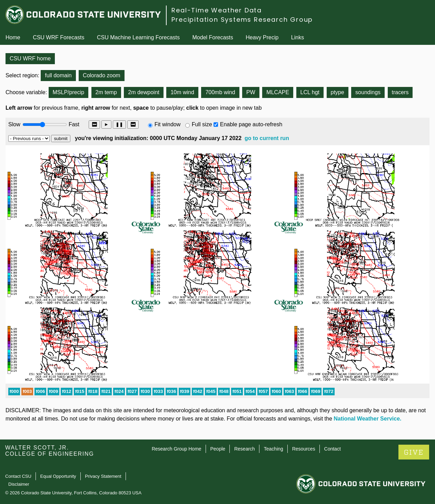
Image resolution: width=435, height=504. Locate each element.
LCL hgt (310, 92)
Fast (73, 124)
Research (245, 449)
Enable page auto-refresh (251, 124)
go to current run (267, 138)
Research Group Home (177, 449)
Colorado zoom (102, 75)
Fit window (168, 124)
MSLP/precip (69, 92)
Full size (202, 124)
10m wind (182, 92)
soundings (368, 92)
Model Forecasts (213, 37)
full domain (58, 75)
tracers (400, 92)
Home (13, 37)
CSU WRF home (30, 58)
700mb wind (220, 92)
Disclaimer (19, 484)
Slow (14, 124)
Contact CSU (18, 476)
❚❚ (119, 124)
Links (298, 37)
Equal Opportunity (58, 476)
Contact (333, 449)
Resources (304, 449)
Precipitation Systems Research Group (242, 19)
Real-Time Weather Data (217, 10)
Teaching (274, 449)
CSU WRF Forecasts (58, 37)
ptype (338, 92)
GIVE (414, 452)
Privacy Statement (103, 476)
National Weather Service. (367, 419)
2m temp (106, 92)
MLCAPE (278, 92)
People (218, 449)
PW (251, 92)
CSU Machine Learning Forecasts (138, 37)
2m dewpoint (144, 92)
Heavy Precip (262, 37)
